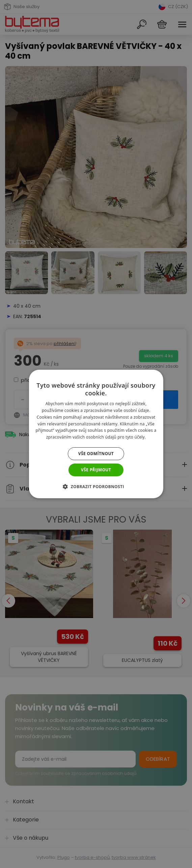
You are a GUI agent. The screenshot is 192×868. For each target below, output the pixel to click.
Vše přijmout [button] (96, 470)
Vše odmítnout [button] (96, 454)
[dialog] (96, 434)
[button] (96, 486)
